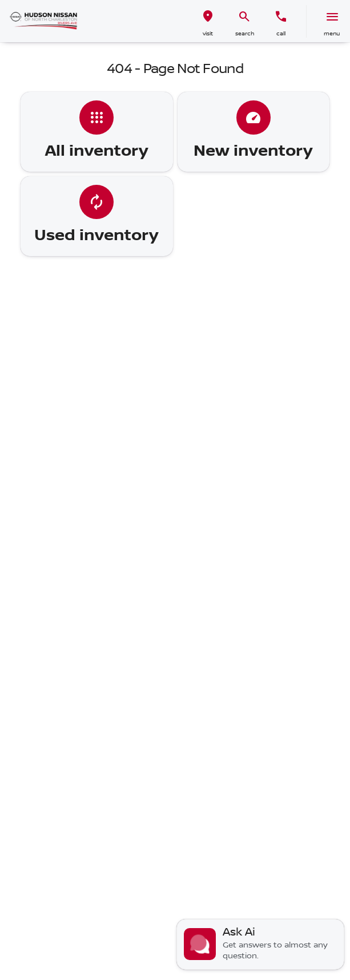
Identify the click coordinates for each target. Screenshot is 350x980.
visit (208, 33)
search (245, 33)
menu (332, 33)
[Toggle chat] (260, 944)
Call (281, 33)
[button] (208, 21)
